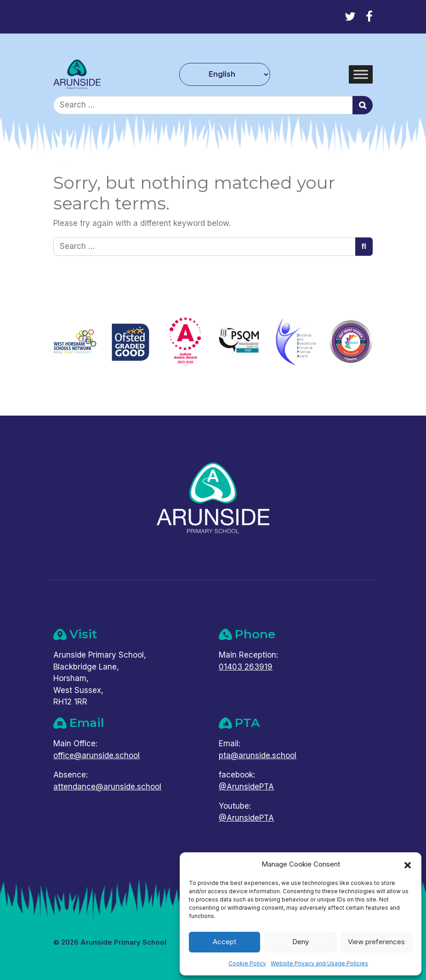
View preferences (376, 942)
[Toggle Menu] (361, 74)
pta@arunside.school (258, 755)
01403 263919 (246, 667)
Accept (224, 942)
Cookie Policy (247, 963)
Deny (301, 942)
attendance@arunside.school (107, 787)
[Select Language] (225, 74)
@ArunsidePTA (246, 787)
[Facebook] (369, 16)
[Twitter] (350, 16)
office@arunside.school (97, 755)
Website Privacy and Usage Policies (319, 963)
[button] (408, 864)
